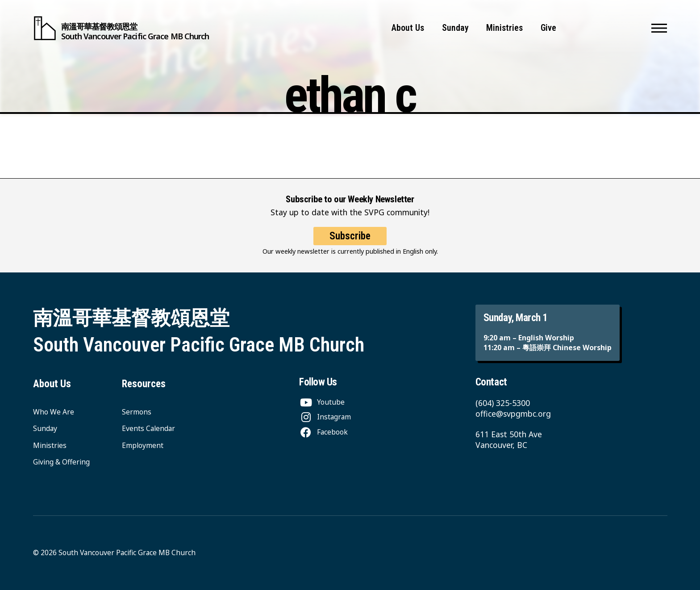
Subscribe (350, 236)
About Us (408, 28)
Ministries (504, 28)
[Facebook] (323, 432)
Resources (144, 384)
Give (548, 28)
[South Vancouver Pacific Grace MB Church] (121, 28)
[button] (659, 28)
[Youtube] (322, 402)
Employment (143, 445)
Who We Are (54, 412)
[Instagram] (325, 417)
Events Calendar (148, 428)
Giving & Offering (61, 462)
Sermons (137, 412)
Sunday (455, 28)
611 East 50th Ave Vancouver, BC (509, 439)
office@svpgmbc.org (513, 414)
